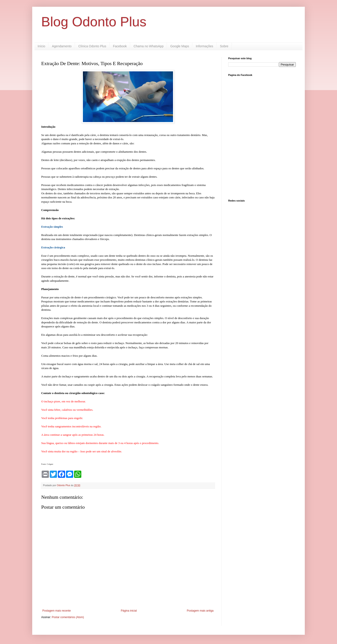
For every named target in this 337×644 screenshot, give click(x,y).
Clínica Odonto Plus (92, 46)
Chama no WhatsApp (149, 46)
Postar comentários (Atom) (68, 617)
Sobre (224, 46)
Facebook (120, 46)
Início (41, 46)
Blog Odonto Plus (94, 22)
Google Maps (180, 46)
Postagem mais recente (57, 611)
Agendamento (62, 46)
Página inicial (129, 611)
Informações (204, 46)
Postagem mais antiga (200, 611)
